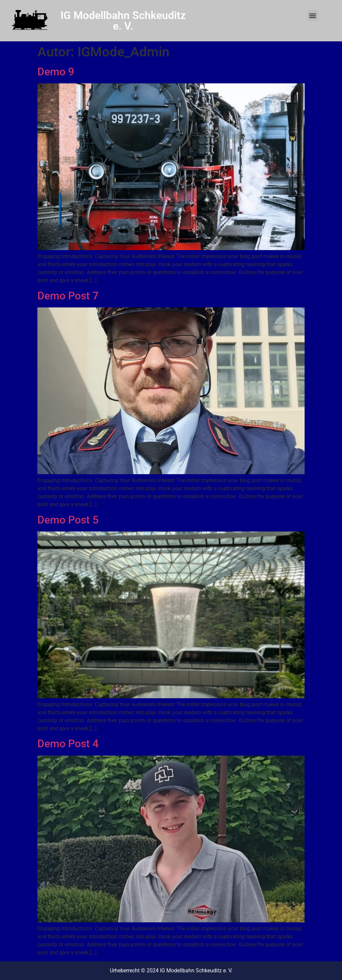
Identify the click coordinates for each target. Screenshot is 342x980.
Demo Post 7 (68, 296)
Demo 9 (56, 72)
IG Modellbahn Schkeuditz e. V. (123, 21)
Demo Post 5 (68, 520)
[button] (313, 16)
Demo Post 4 (68, 744)
